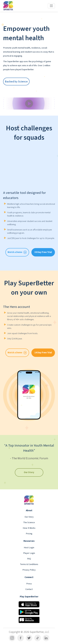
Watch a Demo (17, 353)
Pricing (29, 534)
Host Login (29, 548)
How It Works (29, 528)
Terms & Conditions (29, 564)
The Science (29, 522)
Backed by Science (16, 82)
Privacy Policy (29, 570)
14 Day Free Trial (43, 353)
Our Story (29, 472)
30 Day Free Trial (43, 252)
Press (29, 584)
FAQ (29, 559)
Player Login (29, 553)
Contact (29, 589)
